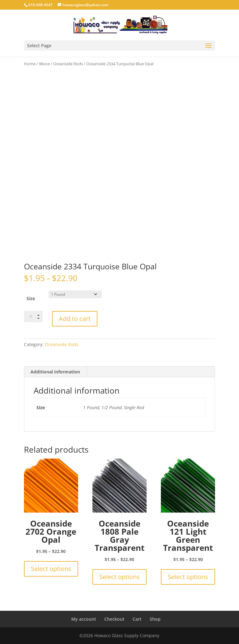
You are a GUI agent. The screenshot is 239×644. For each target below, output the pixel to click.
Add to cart (75, 319)
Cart (137, 619)
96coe (44, 64)
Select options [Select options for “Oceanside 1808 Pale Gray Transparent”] (119, 577)
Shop (155, 619)
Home (30, 64)
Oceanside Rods (68, 64)
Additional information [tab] (55, 372)
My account (84, 619)
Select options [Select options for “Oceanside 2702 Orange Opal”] (51, 569)
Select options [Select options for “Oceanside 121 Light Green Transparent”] (188, 577)
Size (31, 298)
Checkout (114, 619)
